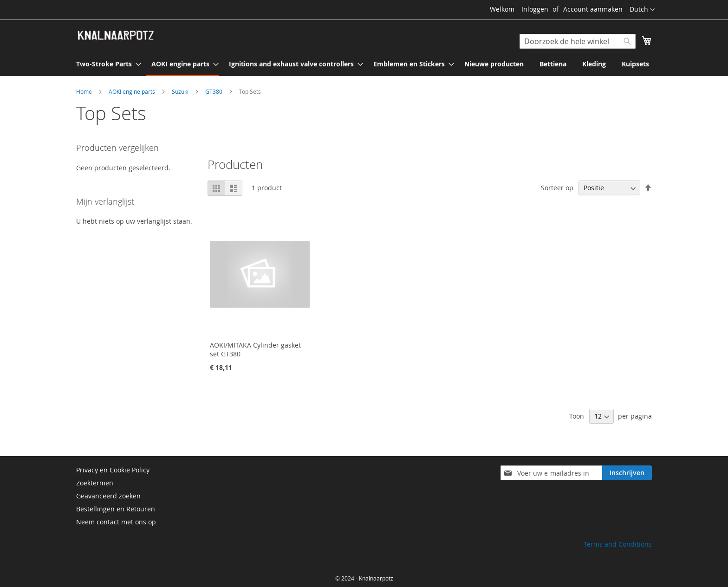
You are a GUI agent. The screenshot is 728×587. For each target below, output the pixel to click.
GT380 (214, 91)
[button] (642, 10)
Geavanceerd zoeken (108, 496)
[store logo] (116, 36)
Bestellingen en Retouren (116, 509)
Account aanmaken (593, 9)
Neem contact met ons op (116, 522)
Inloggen (535, 9)
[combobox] (578, 41)
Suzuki (181, 91)
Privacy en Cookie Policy (113, 470)
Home (85, 91)
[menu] (364, 65)
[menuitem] (106, 64)
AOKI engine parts (133, 91)
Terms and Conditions (618, 544)
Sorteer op (557, 188)
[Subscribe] (627, 473)
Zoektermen (95, 483)
